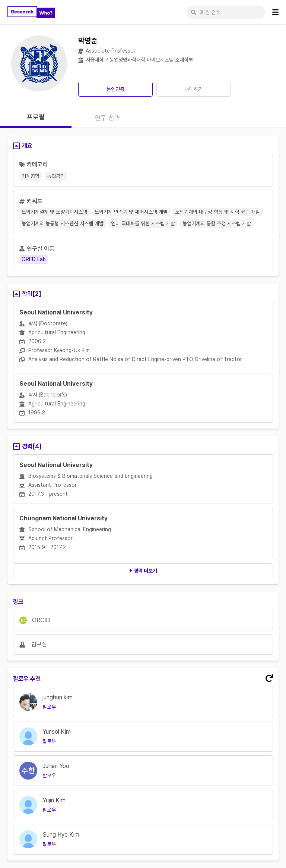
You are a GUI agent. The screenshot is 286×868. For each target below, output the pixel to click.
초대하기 (194, 89)
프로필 (36, 117)
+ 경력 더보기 (143, 571)
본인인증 (115, 89)
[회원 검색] (226, 12)
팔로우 (49, 707)
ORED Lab (34, 259)
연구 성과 (107, 118)
